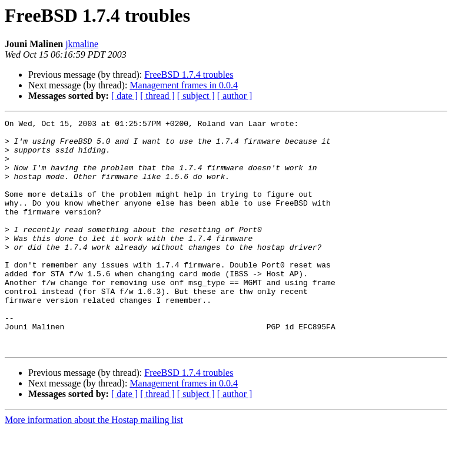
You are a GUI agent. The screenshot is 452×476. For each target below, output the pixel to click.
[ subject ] (196, 96)
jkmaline (82, 44)
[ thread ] (157, 96)
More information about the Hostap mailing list (94, 466)
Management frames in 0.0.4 (184, 85)
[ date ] (124, 96)
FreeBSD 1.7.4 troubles (189, 75)
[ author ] (235, 96)
